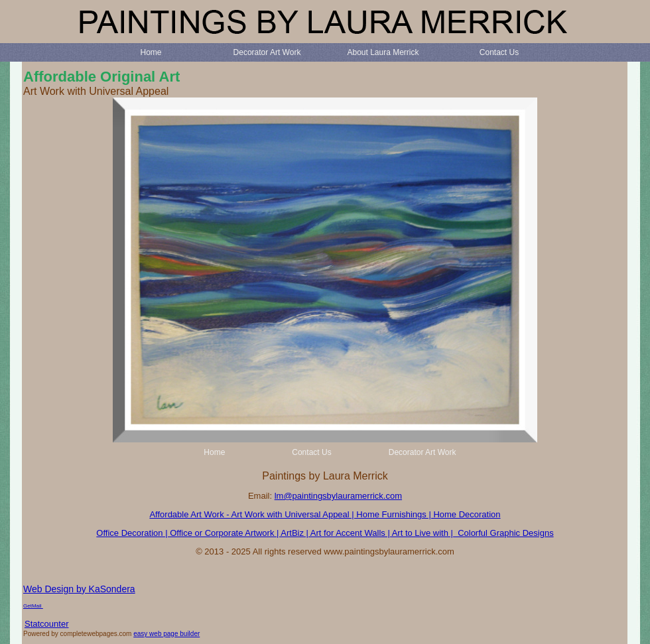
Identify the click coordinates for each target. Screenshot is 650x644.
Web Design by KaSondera (79, 589)
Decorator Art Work (267, 52)
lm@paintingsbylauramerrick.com (338, 496)
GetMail (33, 606)
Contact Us (499, 52)
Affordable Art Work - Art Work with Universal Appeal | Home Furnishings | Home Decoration (325, 514)
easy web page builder (166, 634)
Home (151, 52)
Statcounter (47, 624)
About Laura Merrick (383, 52)
